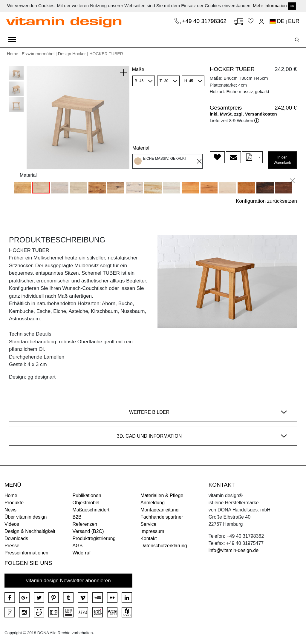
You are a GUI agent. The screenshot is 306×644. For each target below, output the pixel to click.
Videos (12, 524)
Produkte (14, 503)
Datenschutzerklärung (164, 546)
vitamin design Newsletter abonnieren (68, 581)
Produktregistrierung (94, 538)
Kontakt (149, 538)
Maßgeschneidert (91, 510)
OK (292, 6)
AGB (78, 546)
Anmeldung (153, 503)
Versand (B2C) (88, 531)
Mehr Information (270, 6)
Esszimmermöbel (38, 54)
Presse (12, 546)
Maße (138, 69)
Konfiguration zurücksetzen (266, 201)
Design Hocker (72, 54)
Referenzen (85, 524)
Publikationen (87, 495)
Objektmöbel (86, 503)
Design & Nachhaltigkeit (30, 531)
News (10, 510)
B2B (77, 517)
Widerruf (82, 553)
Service (148, 524)
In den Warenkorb (282, 160)
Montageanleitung (159, 510)
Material (141, 148)
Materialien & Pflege (162, 495)
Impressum (152, 531)
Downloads (16, 538)
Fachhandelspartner (162, 517)
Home (13, 54)
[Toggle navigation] (12, 39)
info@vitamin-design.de (234, 550)
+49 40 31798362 (205, 21)
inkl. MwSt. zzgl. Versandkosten (243, 114)
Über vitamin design (26, 517)
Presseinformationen (26, 553)
